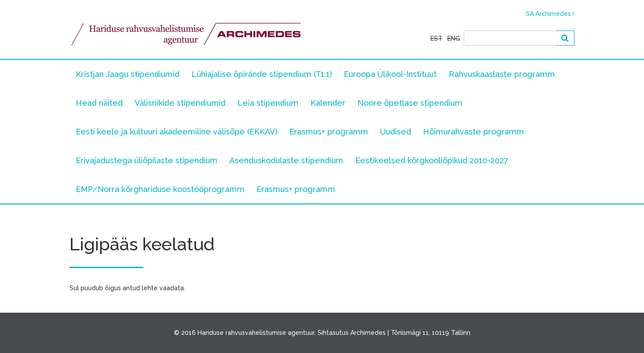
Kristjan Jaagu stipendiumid (128, 74)
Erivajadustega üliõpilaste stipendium (147, 160)
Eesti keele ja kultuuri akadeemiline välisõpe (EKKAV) (177, 132)
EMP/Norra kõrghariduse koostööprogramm (160, 189)
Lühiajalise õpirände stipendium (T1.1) (262, 74)
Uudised (396, 132)
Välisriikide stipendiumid (180, 103)
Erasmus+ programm (329, 132)
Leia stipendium (268, 103)
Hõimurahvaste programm (473, 132)
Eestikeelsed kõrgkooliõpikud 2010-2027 (432, 160)
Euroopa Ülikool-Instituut (390, 74)
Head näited (99, 103)
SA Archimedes (548, 14)
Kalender (328, 103)
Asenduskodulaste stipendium (286, 160)
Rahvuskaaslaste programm (502, 74)
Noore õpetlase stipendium (410, 103)
